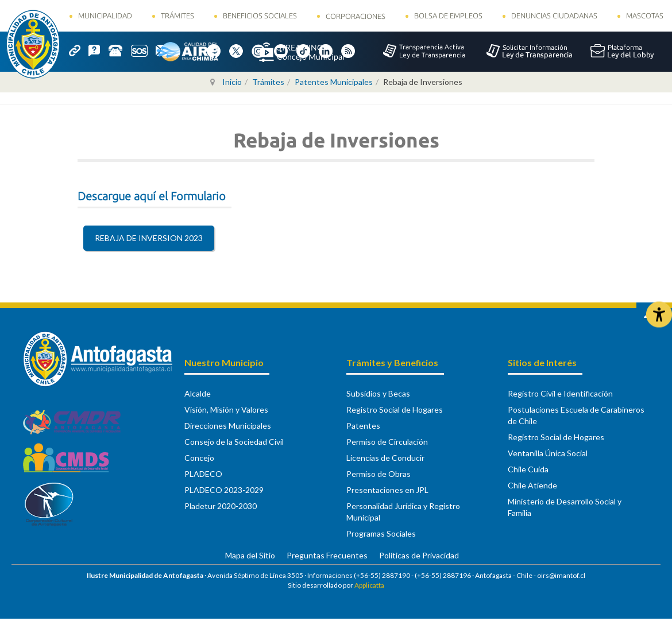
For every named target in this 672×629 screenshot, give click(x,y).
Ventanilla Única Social (548, 453)
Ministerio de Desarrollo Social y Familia (565, 507)
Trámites (177, 15)
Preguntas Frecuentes (327, 555)
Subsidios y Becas (378, 393)
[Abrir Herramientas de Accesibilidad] (659, 315)
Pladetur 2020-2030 (221, 506)
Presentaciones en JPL (387, 490)
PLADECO (203, 474)
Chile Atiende (532, 485)
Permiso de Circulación (387, 442)
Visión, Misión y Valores (226, 409)
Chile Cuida (528, 469)
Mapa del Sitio (250, 555)
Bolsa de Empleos (448, 15)
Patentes (363, 426)
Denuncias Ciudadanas (554, 15)
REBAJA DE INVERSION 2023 (149, 238)
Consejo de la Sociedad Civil (234, 442)
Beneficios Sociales (260, 15)
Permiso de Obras (379, 474)
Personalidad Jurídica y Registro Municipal (403, 512)
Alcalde (198, 393)
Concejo (199, 458)
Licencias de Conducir (385, 458)
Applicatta (369, 585)
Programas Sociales (381, 533)
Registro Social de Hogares (395, 409)
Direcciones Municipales (228, 426)
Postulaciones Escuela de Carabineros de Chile (576, 415)
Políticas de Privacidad (419, 555)
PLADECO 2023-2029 (224, 490)
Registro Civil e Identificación (560, 393)
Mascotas (645, 15)
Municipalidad (105, 15)
